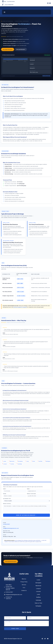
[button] (4, 12)
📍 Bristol (33, 461)
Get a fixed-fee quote (8, 49)
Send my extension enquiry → (26, 515)
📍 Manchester (12, 461)
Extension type (7, 499)
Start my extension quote (11, 561)
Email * (29, 489)
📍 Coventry (12, 464)
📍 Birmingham (20, 461)
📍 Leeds (27, 461)
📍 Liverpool (4, 464)
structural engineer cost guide (20, 307)
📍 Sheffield (40, 461)
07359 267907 (6, 524)
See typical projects (21, 49)
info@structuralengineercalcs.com (11, 528)
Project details (7, 504)
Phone (5, 494)
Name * (5, 489)
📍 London (4, 461)
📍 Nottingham (48, 461)
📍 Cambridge (19, 464)
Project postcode (31, 494)
